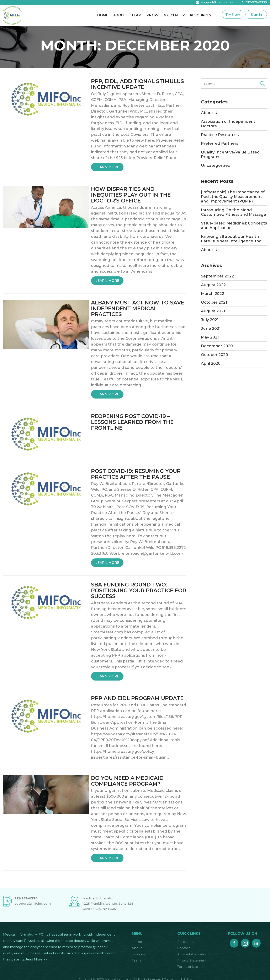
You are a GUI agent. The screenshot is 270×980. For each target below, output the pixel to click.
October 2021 (214, 302)
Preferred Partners (220, 144)
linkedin (256, 942)
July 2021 (210, 320)
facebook (234, 942)
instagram (245, 942)
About (120, 15)
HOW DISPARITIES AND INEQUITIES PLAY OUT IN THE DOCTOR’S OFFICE (131, 195)
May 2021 (210, 337)
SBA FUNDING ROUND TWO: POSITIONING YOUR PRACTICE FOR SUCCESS (139, 590)
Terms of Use (188, 967)
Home (103, 15)
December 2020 (217, 346)
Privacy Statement (192, 960)
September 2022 (217, 276)
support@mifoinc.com (218, 2)
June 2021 (211, 329)
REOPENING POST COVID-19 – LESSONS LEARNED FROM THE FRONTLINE (132, 422)
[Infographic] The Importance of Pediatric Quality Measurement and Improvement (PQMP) (233, 197)
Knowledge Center (166, 15)
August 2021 (213, 311)
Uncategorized (216, 166)
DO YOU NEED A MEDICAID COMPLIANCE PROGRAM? (127, 781)
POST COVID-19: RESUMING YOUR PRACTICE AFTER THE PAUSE (136, 474)
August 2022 (213, 285)
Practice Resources (220, 135)
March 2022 (213, 294)
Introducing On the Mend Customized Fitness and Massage (234, 212)
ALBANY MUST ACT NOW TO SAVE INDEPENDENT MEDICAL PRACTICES (138, 308)
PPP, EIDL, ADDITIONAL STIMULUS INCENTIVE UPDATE (137, 84)
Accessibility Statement (196, 954)
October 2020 (215, 355)
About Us (210, 113)
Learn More (109, 167)
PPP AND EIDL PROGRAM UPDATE (137, 698)
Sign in (256, 15)
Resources (201, 15)
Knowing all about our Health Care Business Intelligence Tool (232, 239)
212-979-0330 (256, 2)
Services (138, 954)
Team (136, 15)
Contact (184, 948)
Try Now (233, 15)
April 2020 (211, 363)
